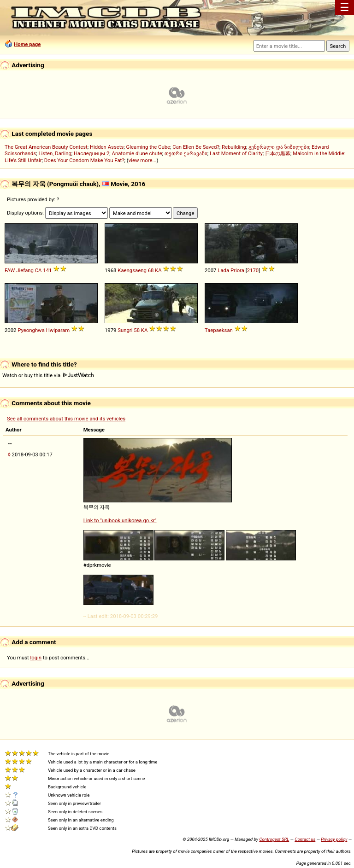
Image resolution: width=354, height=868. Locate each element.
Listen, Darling (55, 153)
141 (47, 270)
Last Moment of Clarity (236, 153)
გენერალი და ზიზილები (279, 147)
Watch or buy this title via (48, 375)
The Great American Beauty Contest (46, 147)
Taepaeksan (219, 330)
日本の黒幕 (278, 153)
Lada (223, 270)
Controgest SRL (274, 839)
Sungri (125, 330)
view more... (143, 160)
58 (137, 330)
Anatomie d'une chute (137, 153)
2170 (253, 270)
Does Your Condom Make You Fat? (84, 160)
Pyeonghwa (31, 330)
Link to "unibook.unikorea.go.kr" (120, 520)
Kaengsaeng (132, 270)
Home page (27, 44)
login (36, 658)
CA (38, 270)
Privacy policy (334, 839)
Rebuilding (234, 147)
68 (151, 270)
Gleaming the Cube (148, 147)
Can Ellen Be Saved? (196, 147)
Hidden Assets (107, 147)
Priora (237, 270)
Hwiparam (58, 330)
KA (158, 270)
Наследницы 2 (91, 153)
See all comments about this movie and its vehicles (66, 419)
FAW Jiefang (19, 270)
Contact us (305, 839)
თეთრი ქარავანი (186, 153)
